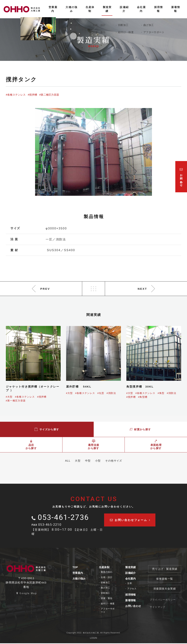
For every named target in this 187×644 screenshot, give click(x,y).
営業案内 (80, 574)
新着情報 (135, 601)
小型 (100, 461)
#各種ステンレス (16, 95)
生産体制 (107, 568)
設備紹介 (135, 574)
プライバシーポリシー (167, 601)
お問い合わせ (138, 607)
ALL (64, 461)
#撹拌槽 (32, 95)
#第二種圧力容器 (49, 95)
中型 (88, 461)
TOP (77, 568)
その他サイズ (117, 461)
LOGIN (94, 639)
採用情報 (135, 595)
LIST (93, 289)
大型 (76, 461)
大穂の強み (81, 579)
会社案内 (135, 579)
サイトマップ (163, 611)
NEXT (142, 289)
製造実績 (135, 568)
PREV (45, 289)
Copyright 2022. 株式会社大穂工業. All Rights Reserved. (93, 633)
